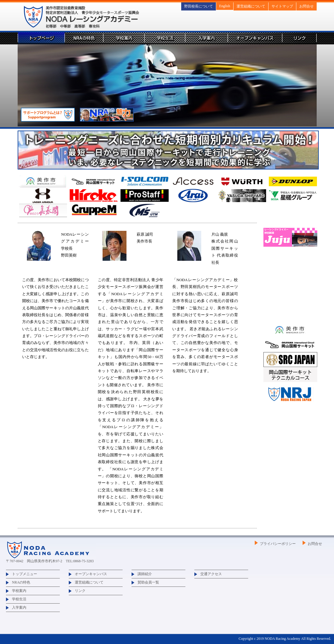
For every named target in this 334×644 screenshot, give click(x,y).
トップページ (41, 38)
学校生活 (165, 38)
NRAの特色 (84, 38)
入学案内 (206, 38)
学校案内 (124, 38)
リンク (299, 38)
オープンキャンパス (255, 38)
